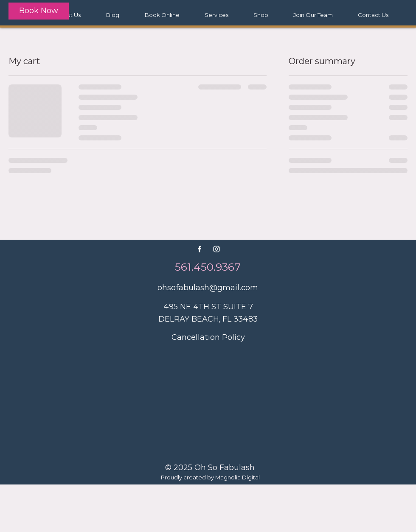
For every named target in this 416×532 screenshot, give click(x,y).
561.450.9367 (208, 267)
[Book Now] (39, 11)
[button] (216, 15)
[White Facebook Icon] (200, 249)
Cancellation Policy (208, 337)
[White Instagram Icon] (216, 249)
